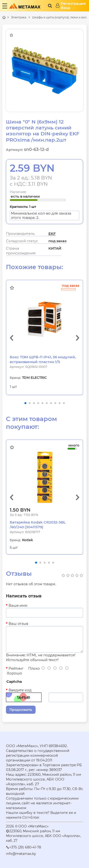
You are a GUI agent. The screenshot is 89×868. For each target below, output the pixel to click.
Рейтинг (16, 668)
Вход (65, 8)
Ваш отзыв (18, 624)
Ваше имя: (18, 605)
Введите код (20, 690)
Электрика (19, 17)
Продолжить (21, 710)
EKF (52, 234)
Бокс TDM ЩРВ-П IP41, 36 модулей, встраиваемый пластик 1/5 (43, 359)
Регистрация (73, 4)
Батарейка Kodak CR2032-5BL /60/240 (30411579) (38, 525)
